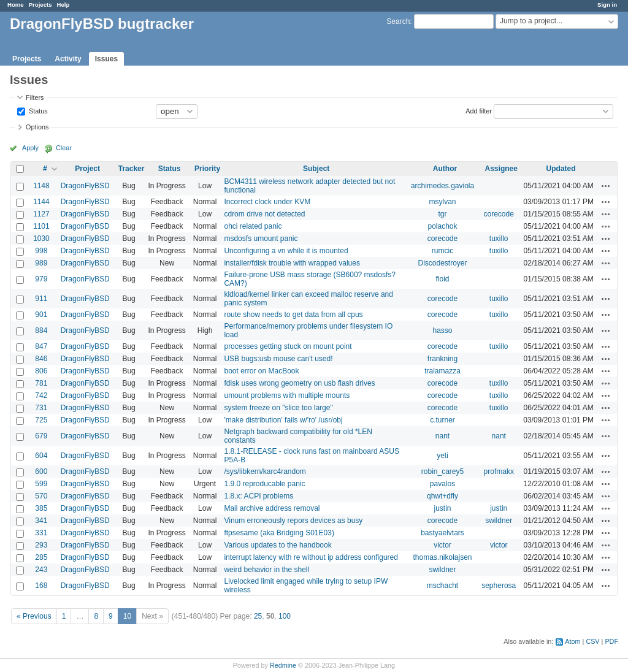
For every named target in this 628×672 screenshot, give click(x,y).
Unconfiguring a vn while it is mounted (286, 251)
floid (442, 279)
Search (398, 21)
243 (41, 570)
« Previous (34, 616)
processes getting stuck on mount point (288, 346)
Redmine (283, 665)
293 (41, 545)
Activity (68, 59)
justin (442, 508)
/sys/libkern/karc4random (265, 472)
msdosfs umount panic (261, 239)
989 (41, 263)
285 (41, 557)
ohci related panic (253, 226)
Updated (561, 169)
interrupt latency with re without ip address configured (311, 557)
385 (41, 508)
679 (41, 436)
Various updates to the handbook (278, 545)
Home (16, 5)
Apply (30, 148)
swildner (499, 521)
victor (442, 545)
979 (41, 279)
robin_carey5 (442, 472)
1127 (41, 214)
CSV (592, 641)
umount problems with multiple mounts (287, 395)
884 (41, 330)
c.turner (442, 420)
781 (41, 383)
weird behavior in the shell (266, 570)
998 (41, 251)
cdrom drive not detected (264, 214)
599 (41, 484)
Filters (35, 97)
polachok (442, 226)
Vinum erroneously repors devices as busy (293, 521)
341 (41, 521)
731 (41, 408)
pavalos (442, 484)
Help (63, 5)
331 (41, 533)
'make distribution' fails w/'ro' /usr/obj (283, 420)
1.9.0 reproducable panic (264, 484)
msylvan (442, 202)
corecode (499, 214)
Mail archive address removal (272, 508)
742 (41, 395)
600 (41, 472)
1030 (41, 239)
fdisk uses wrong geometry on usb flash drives (299, 383)
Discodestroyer (442, 263)
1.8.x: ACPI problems (258, 496)
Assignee (501, 169)
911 (41, 299)
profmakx (499, 472)
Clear (64, 148)
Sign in (607, 5)
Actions (606, 186)
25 (258, 616)
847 (41, 346)
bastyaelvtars (442, 533)
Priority (207, 169)
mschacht (442, 586)
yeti (442, 456)
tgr (442, 214)
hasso (442, 330)
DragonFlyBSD (85, 186)
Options (37, 127)
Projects (40, 5)
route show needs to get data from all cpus (293, 315)
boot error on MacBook (261, 371)
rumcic (442, 251)
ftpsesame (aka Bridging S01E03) (279, 533)
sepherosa (499, 586)
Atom (572, 641)
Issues (106, 59)
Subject (316, 169)
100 (285, 616)
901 (41, 315)
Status (37, 110)
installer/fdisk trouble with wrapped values (292, 263)
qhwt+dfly (442, 496)
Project (87, 169)
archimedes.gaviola (442, 186)
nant (442, 436)
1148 (41, 186)
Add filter (479, 110)
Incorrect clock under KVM (267, 202)
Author (445, 169)
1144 (41, 202)
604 (41, 456)
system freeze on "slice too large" (278, 408)
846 (41, 359)
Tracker (132, 169)
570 (41, 496)
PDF (611, 641)
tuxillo (499, 239)
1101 (41, 226)
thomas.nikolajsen (442, 557)
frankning (442, 359)
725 (41, 420)
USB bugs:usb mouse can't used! (278, 359)
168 (41, 586)
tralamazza (442, 371)
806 (41, 371)
